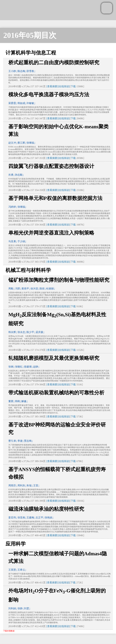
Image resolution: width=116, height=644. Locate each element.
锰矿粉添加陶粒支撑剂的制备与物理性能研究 (59, 280)
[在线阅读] (64, 86)
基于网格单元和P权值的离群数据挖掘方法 (55, 198)
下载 (73, 86)
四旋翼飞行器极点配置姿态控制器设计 (51, 166)
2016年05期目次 (30, 35)
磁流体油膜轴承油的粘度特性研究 (46, 509)
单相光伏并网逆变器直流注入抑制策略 (51, 233)
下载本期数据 (9, 631)
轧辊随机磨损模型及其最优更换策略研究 (54, 358)
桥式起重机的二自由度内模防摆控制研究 (54, 62)
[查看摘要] (52, 86)
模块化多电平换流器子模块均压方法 (49, 95)
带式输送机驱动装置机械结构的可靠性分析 (56, 393)
